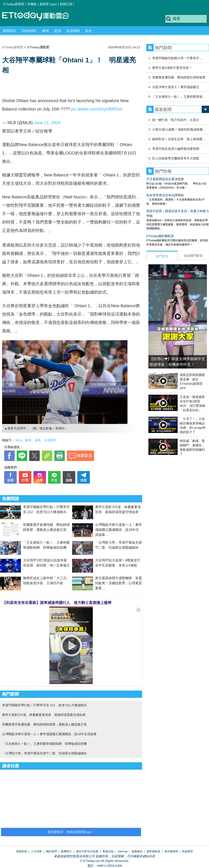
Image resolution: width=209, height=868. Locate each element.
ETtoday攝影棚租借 (160, 236)
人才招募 (36, 851)
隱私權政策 (154, 851)
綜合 (89, 31)
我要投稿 (22, 851)
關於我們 (51, 851)
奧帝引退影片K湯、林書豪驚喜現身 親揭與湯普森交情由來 (44, 715)
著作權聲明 (171, 851)
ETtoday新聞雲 (14, 4)
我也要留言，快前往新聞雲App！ (71, 832)
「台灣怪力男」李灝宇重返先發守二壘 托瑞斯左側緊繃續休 (44, 753)
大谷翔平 (50, 440)
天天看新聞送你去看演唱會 (165, 179)
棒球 (46, 31)
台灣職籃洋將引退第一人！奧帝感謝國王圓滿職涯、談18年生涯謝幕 (119, 530)
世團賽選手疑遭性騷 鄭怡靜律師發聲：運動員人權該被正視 (44, 724)
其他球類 (73, 31)
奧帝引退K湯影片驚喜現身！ (172, 68)
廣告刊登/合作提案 (87, 851)
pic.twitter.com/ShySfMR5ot (97, 109)
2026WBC (29, 31)
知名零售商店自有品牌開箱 (165, 195)
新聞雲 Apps (48, 4)
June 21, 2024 (47, 123)
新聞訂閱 (66, 4)
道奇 (38, 440)
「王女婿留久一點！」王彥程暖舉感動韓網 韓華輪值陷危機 (44, 744)
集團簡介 (66, 851)
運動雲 (39, 16)
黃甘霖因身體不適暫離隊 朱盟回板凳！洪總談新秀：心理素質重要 (119, 583)
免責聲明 (187, 851)
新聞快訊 (9, 31)
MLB (19, 440)
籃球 (58, 31)
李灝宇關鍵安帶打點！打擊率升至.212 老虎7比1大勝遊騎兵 (45, 705)
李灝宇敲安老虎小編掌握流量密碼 (176, 149)
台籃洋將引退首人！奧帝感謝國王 (176, 87)
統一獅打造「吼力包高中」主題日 (176, 120)
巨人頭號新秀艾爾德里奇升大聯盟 (176, 158)
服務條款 (137, 851)
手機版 (32, 4)
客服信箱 (108, 851)
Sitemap (123, 851)
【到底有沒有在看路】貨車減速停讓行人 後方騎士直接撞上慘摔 (57, 603)
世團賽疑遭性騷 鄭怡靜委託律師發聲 (179, 77)
